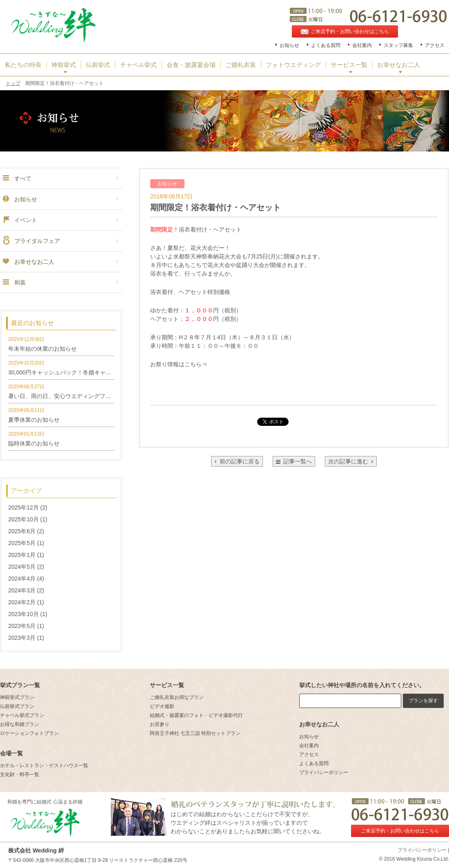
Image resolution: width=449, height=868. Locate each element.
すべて (17, 178)
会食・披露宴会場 (191, 65)
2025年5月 (22, 543)
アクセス (435, 45)
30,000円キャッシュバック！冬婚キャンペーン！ (71, 372)
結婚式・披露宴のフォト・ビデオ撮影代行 (196, 715)
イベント (20, 220)
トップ (13, 83)
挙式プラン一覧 (20, 685)
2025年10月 (23, 519)
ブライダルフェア (31, 241)
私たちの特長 (23, 65)
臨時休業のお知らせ (34, 443)
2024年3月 (22, 590)
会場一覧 (11, 753)
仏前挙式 (98, 65)
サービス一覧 (349, 65)
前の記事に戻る (237, 461)
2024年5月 (22, 567)
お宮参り (160, 724)
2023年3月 (22, 638)
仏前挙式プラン (17, 706)
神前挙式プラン (17, 697)
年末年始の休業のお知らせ (42, 349)
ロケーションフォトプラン (29, 733)
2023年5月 (22, 626)
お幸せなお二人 (399, 65)
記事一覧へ (298, 461)
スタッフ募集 (398, 45)
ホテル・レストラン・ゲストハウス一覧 (44, 766)
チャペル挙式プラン (22, 715)
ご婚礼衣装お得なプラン (177, 697)
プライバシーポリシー (324, 772)
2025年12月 (23, 507)
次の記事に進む (351, 461)
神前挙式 (64, 65)
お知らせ (289, 45)
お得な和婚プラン (20, 724)
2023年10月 (23, 614)
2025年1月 (22, 555)
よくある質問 (326, 45)
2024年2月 (22, 602)
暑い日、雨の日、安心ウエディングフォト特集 (68, 396)
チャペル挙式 (138, 65)
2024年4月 (22, 579)
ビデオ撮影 (162, 706)
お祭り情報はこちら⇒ (179, 364)
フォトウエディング (293, 65)
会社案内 (362, 45)
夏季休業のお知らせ (34, 420)
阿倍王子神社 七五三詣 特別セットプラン (195, 733)
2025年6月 (22, 531)
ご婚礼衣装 (241, 65)
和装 (14, 283)
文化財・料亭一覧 (20, 775)
